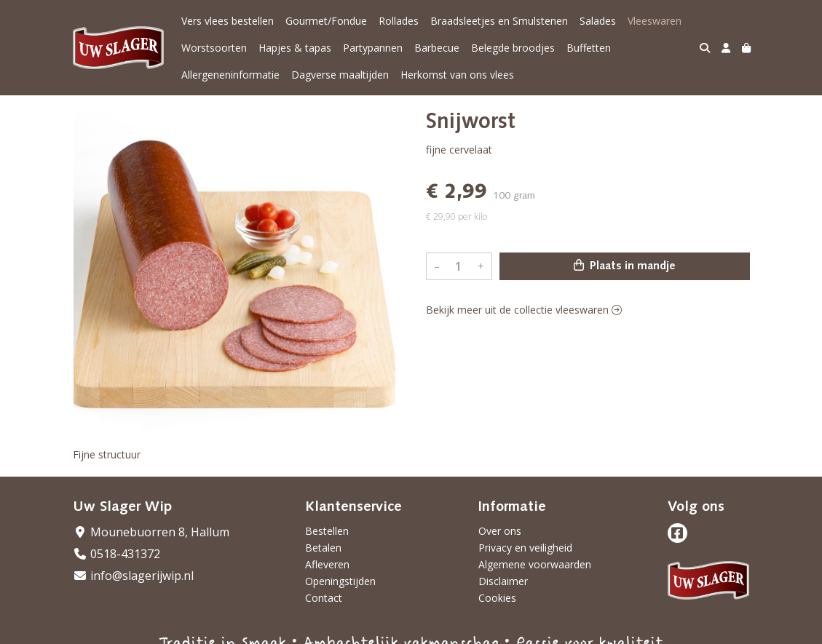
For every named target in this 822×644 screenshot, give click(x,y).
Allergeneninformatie (230, 75)
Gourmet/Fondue (326, 21)
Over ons (500, 531)
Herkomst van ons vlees (457, 75)
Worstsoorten (214, 48)
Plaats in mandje (625, 266)
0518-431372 (116, 554)
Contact (324, 598)
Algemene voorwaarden (535, 564)
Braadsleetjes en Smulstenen (499, 21)
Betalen (323, 548)
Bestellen (327, 531)
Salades (598, 21)
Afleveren (327, 564)
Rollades (399, 21)
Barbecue (437, 48)
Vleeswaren (655, 21)
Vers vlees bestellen (228, 21)
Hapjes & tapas (295, 48)
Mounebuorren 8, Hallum (151, 532)
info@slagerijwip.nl (133, 576)
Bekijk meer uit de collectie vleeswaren (524, 310)
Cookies (497, 598)
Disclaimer (503, 581)
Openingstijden (340, 581)
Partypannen (373, 48)
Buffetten (589, 48)
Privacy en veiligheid (525, 548)
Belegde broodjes (513, 48)
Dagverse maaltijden (340, 75)
